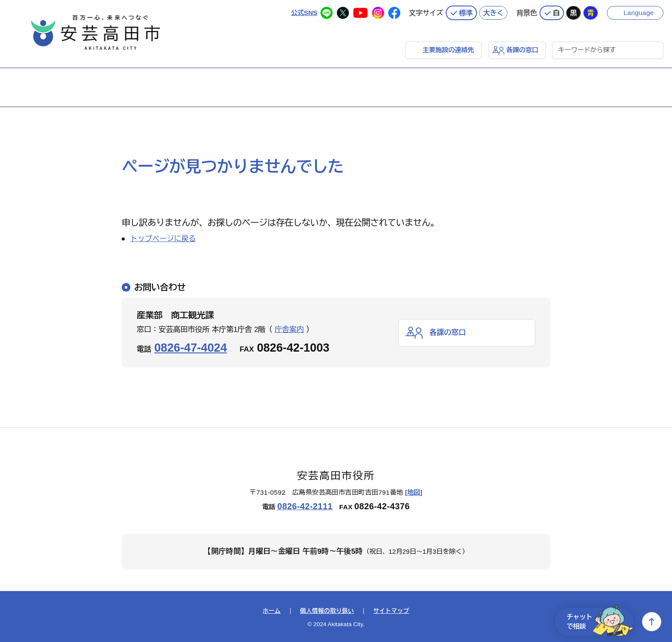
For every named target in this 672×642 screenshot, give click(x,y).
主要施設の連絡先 (448, 50)
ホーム (272, 611)
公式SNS (304, 13)
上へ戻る (652, 622)
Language (639, 13)
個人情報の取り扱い (327, 611)
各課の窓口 (522, 50)
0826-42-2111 (305, 506)
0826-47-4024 (190, 348)
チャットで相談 (600, 622)
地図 (414, 492)
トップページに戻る (163, 239)
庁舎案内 (289, 330)
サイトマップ (391, 611)
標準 (466, 13)
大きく (493, 13)
